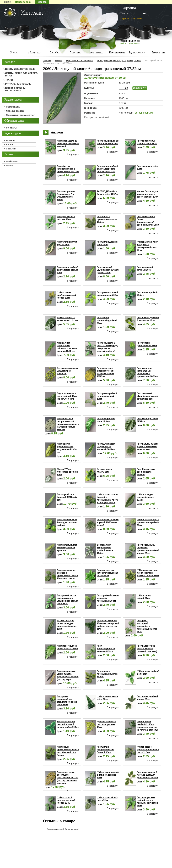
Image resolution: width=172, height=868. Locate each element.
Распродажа (13, 107)
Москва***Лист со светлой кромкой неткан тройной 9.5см (68, 724)
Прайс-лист (138, 52)
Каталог (59, 60)
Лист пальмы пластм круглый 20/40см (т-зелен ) (108, 522)
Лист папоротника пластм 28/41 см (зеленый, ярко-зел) (147, 649)
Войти (123, 43)
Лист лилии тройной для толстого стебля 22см (67, 270)
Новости (158, 52)
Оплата (76, 52)
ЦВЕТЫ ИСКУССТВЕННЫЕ (79, 60)
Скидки (55, 52)
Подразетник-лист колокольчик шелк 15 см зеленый (108, 573)
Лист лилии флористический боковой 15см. (106, 750)
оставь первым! (144, 113)
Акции (9, 145)
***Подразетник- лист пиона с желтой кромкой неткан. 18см (148, 573)
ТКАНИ (9, 80)
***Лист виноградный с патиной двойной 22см (108, 775)
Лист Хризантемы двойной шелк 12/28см (146, 472)
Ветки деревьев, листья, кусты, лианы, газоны (119, 60)
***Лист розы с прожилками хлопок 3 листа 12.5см (148, 750)
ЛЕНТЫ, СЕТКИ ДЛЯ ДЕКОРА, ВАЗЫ (21, 74)
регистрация (134, 43)
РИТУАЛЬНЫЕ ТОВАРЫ (18, 84)
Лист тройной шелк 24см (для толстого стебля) (67, 522)
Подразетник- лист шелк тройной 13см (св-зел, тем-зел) (67, 396)
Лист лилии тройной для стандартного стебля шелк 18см (107, 169)
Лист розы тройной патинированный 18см (107, 396)
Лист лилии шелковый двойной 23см (107, 320)
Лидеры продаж (15, 111)
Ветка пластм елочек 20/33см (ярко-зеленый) (68, 371)
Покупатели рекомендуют (20, 115)
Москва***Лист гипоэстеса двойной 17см (67, 472)
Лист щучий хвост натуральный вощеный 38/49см (106, 447)
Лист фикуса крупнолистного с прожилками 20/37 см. (68, 169)
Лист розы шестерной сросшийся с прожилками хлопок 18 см (147, 626)
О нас (14, 52)
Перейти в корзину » (131, 19)
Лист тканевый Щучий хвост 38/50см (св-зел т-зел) (108, 270)
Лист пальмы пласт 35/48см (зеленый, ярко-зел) (67, 548)
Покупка (34, 52)
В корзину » (140, 88)
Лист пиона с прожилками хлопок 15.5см (107, 674)
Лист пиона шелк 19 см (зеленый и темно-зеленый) (68, 144)
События (11, 149)
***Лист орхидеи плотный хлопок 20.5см (145, 497)
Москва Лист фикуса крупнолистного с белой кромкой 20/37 (147, 194)
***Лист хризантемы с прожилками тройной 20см (148, 522)
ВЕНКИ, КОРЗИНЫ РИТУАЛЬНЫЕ (15, 89)
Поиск (9, 166)
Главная (47, 60)
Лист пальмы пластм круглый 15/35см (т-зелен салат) (148, 447)
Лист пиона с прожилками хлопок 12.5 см (107, 219)
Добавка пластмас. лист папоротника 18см (107, 724)
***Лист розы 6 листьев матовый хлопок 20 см (66, 800)
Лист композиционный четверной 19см (106, 649)
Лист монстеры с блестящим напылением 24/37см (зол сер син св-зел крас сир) (68, 778)
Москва (42, 2)
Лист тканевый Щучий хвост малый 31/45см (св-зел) (147, 396)
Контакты (117, 52)
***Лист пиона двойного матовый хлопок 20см (67, 295)
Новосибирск (23, 2)
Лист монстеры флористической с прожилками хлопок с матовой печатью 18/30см (68, 424)
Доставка (96, 52)
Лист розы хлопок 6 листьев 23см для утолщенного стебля (147, 775)
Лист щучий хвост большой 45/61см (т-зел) (67, 497)
